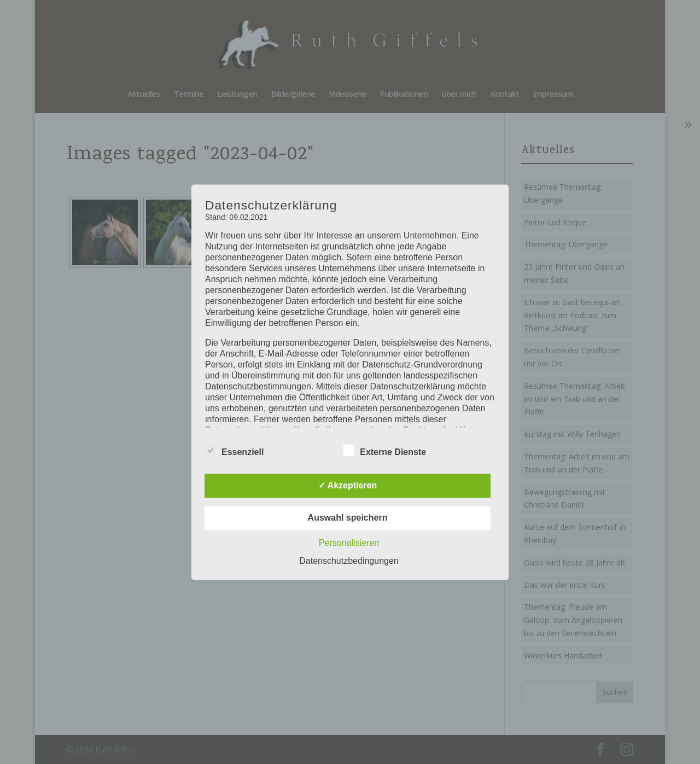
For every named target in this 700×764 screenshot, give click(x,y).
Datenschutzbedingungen (349, 561)
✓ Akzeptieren (348, 485)
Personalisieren (349, 543)
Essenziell (234, 451)
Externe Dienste (385, 451)
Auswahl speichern (348, 518)
